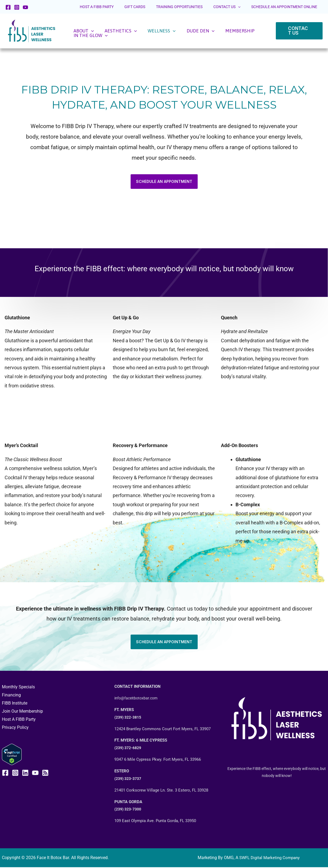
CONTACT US (238, 7)
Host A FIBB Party (19, 720)
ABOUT (80, 31)
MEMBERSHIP (208, 31)
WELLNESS (144, 31)
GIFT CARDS (162, 7)
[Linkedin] (25, 773)
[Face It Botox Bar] (32, 30)
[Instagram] (17, 7)
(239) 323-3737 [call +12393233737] (129, 779)
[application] (250, 7)
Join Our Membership (22, 711)
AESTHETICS (110, 31)
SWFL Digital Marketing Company (269, 858)
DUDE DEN (176, 31)
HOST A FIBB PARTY (132, 7)
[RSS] (45, 773)
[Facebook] (8, 7)
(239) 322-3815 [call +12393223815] (129, 718)
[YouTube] (25, 7)
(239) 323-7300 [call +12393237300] (129, 810)
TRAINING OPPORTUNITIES (199, 7)
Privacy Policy (15, 728)
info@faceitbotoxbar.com (137, 699)
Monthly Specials (18, 687)
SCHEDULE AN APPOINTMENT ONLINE (288, 7)
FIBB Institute (15, 704)
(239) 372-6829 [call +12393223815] (129, 748)
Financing (11, 696)
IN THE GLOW (243, 31)
